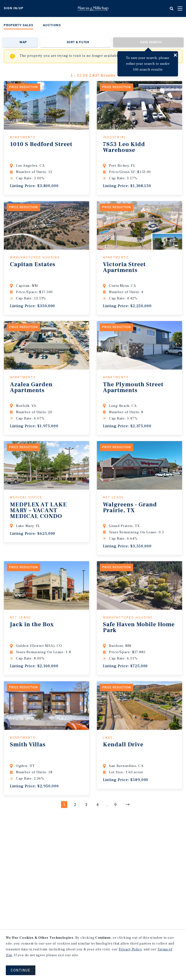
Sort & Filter (78, 42)
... (107, 805)
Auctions (52, 25)
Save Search (151, 42)
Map (23, 42)
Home (93, 8)
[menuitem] (18, 26)
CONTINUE (21, 970)
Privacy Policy (130, 949)
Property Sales (18, 25)
